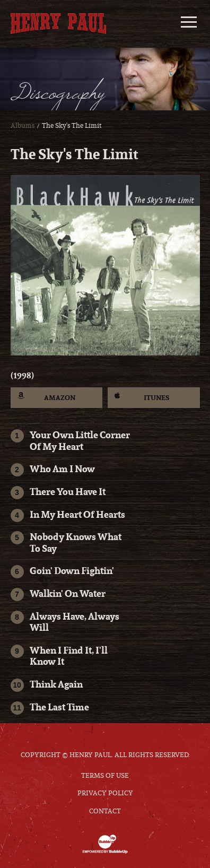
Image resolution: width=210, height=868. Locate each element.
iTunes (142, 397)
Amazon (47, 397)
